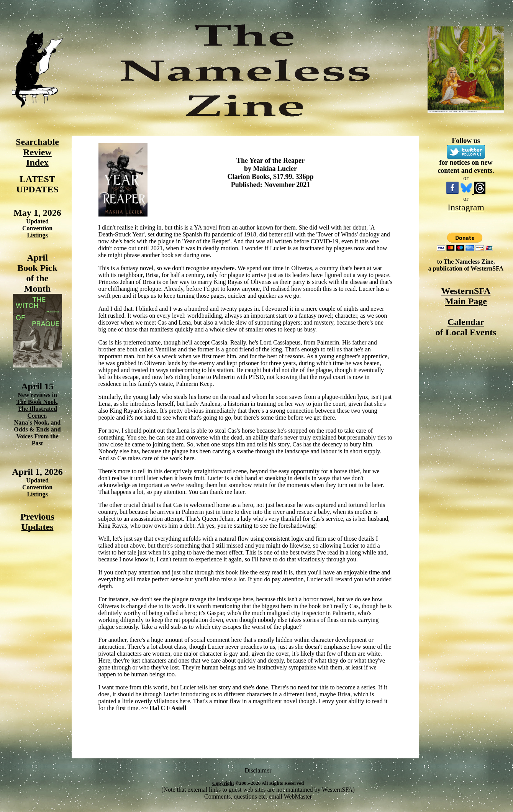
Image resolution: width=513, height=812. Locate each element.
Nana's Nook (31, 422)
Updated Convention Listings (37, 228)
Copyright (223, 783)
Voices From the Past (37, 440)
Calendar (466, 322)
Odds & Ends (32, 429)
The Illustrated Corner (37, 412)
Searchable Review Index (37, 152)
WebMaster (298, 796)
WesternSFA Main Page (466, 296)
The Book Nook (37, 402)
